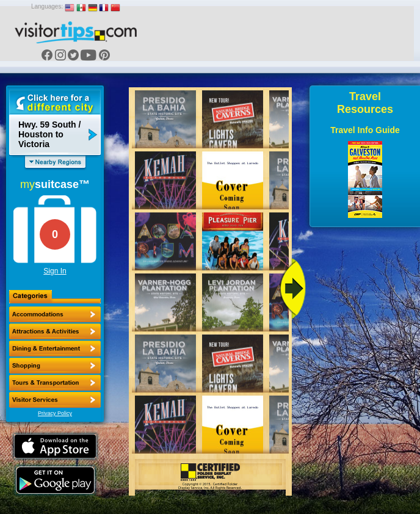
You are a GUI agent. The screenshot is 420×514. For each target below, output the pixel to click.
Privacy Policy (55, 413)
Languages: (47, 6)
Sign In (55, 271)
